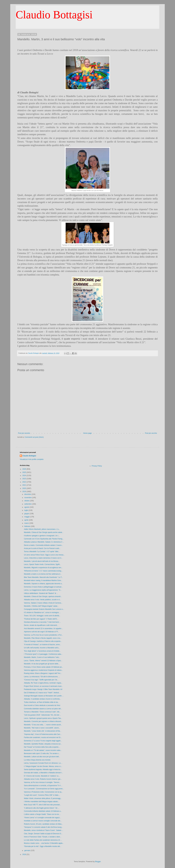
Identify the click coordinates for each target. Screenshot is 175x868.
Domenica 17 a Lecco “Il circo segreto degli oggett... (43, 741)
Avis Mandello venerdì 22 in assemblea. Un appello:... (43, 629)
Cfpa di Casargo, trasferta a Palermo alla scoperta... (43, 641)
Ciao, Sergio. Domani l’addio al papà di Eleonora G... (43, 834)
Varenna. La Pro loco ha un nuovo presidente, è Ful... (43, 635)
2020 (24, 488)
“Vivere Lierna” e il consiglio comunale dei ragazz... (42, 818)
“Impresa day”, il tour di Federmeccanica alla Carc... (43, 734)
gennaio (27, 850)
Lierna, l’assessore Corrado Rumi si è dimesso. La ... (43, 763)
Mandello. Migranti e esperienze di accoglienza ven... (43, 568)
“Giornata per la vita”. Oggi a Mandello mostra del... (43, 846)
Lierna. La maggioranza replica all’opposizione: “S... (43, 590)
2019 (24, 492)
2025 (24, 472)
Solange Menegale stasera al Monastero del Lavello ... (44, 696)
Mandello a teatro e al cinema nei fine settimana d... (43, 574)
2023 (24, 479)
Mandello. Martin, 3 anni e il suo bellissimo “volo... (42, 657)
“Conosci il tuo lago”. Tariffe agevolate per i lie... (41, 680)
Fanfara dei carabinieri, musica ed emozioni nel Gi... (43, 737)
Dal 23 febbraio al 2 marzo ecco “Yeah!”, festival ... (42, 693)
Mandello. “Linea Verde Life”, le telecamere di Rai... (43, 731)
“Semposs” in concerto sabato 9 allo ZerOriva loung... (43, 827)
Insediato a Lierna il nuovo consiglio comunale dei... (43, 821)
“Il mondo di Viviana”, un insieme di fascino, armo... (43, 645)
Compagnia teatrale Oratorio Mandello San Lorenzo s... (44, 609)
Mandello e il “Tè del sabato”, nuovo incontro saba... (43, 750)
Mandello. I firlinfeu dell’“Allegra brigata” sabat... (41, 606)
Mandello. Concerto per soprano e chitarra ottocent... (43, 721)
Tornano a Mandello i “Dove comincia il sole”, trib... (42, 712)
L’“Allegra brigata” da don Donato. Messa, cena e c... (43, 766)
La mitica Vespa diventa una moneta (37, 760)
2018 (24, 854)
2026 (24, 469)
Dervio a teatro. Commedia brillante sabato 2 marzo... (43, 545)
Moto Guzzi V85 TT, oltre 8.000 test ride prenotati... (42, 805)
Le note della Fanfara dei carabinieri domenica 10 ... (43, 840)
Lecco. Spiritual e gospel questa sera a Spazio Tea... (43, 718)
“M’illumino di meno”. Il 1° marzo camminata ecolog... (43, 571)
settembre (28, 504)
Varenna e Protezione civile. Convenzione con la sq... (43, 792)
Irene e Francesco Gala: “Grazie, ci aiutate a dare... (43, 837)
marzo (27, 523)
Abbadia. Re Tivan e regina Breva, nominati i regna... (43, 683)
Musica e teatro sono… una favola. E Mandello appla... (44, 843)
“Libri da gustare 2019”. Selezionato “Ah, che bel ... (42, 715)
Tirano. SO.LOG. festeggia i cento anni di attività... (42, 616)
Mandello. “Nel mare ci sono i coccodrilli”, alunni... (42, 728)
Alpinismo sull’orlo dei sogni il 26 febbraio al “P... (41, 632)
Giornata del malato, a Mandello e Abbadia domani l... (43, 773)
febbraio (28, 526)
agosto (27, 507)
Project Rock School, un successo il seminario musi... (43, 686)
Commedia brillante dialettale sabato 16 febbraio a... (43, 811)
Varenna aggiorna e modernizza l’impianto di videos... (43, 670)
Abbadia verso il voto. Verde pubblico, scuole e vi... (42, 600)
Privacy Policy (97, 466)
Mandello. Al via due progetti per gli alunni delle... (42, 664)
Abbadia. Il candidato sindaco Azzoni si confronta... (42, 699)
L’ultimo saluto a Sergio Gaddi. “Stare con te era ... (42, 814)
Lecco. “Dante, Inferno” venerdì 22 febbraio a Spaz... (43, 661)
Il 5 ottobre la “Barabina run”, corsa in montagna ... (42, 613)
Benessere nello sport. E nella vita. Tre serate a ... (42, 753)
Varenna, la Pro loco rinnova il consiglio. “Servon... (42, 782)
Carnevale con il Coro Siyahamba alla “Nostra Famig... (44, 539)
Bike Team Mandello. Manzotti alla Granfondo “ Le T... (43, 577)
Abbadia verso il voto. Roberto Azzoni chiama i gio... (43, 779)
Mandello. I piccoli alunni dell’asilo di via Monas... (42, 561)
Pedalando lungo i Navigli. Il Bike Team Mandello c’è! (43, 689)
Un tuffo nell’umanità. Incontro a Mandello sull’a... (42, 648)
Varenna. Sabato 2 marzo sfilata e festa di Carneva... (43, 603)
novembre (28, 498)
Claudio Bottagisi (54, 15)
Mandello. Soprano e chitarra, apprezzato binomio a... (43, 584)
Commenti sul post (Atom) (34, 437)
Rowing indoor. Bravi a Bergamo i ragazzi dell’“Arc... (43, 673)
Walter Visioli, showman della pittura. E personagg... (43, 798)
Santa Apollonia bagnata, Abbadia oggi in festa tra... (43, 770)
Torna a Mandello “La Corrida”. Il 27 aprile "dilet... (42, 552)
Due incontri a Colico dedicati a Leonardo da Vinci (42, 705)
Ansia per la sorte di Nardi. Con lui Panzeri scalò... (42, 548)
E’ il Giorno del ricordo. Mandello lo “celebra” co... (42, 776)
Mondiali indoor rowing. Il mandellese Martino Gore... (43, 580)
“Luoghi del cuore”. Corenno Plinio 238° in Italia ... (42, 795)
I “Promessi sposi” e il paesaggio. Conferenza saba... (43, 654)
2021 (24, 485)
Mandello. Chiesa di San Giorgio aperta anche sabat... (44, 532)
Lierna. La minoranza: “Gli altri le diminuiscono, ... (42, 677)
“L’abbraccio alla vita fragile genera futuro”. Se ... (42, 808)
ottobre (27, 501)
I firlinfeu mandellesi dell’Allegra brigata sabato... (41, 802)
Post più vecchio (151, 433)
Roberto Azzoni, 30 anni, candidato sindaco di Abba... (43, 824)
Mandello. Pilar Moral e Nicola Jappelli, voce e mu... (43, 638)
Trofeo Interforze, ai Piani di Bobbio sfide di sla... (42, 702)
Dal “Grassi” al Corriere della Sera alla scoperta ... (42, 747)
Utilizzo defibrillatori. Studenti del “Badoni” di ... (41, 593)
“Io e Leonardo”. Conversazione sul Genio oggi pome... (44, 789)
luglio (26, 510)
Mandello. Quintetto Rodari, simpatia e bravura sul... (43, 744)
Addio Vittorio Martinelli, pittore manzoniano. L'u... (42, 529)
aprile (27, 520)
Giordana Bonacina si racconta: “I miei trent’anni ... (42, 622)
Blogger (98, 862)
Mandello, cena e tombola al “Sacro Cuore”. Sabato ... (44, 830)
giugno (27, 514)
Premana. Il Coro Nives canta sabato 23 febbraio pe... (43, 667)
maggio (27, 517)
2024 (24, 476)
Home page (87, 433)
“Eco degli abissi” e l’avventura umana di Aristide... (42, 651)
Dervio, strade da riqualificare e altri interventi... (41, 625)
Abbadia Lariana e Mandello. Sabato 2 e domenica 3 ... (44, 542)
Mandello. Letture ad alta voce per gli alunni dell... (42, 757)
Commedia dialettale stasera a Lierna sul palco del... (43, 709)
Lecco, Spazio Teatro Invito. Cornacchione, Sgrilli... (42, 564)
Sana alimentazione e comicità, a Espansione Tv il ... (43, 786)
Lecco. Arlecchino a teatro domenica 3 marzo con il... (43, 558)
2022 (24, 482)
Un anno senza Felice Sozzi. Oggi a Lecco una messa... (44, 555)
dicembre (28, 494)
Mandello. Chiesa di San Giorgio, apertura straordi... (43, 596)
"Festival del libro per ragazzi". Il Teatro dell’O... (41, 619)
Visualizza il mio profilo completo (32, 459)
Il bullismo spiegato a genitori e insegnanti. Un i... (42, 536)
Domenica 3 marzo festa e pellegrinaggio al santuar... (43, 587)
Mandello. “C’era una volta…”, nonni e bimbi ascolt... (43, 725)
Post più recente (24, 433)
